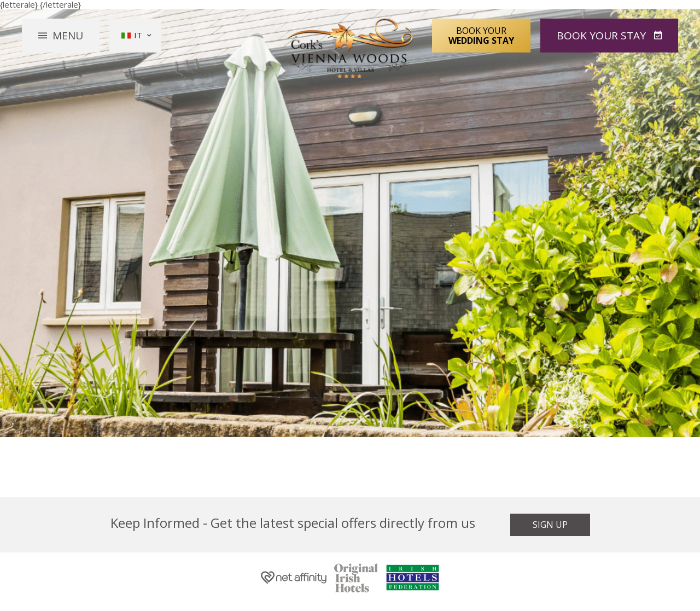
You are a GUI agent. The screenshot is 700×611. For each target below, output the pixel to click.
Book (603, 35)
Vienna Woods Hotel (350, 48)
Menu (68, 35)
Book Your (481, 35)
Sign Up (550, 525)
